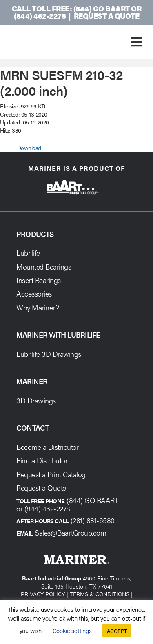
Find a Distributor (42, 460)
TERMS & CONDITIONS (100, 594)
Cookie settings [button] (72, 630)
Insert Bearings (39, 280)
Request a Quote (107, 16)
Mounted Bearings (44, 267)
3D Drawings (36, 400)
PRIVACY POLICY (43, 594)
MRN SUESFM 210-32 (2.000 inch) (61, 82)
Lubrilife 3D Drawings (49, 354)
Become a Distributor (48, 447)
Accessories (34, 293)
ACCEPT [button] (117, 631)
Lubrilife (28, 253)
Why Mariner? (38, 307)
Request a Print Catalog (51, 474)
